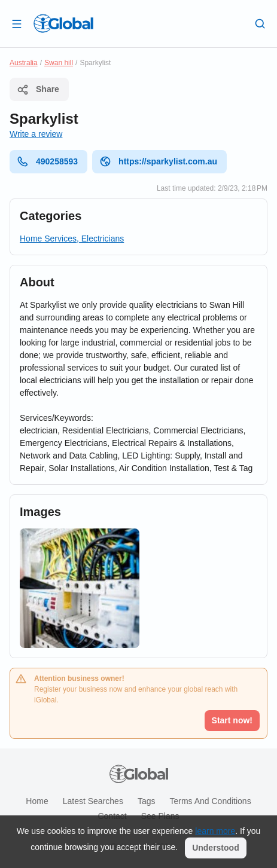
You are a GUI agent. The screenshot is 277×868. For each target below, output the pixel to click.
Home (37, 801)
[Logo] (63, 23)
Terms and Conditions (210, 801)
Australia (24, 63)
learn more (215, 831)
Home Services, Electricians (72, 239)
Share (38, 90)
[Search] (260, 23)
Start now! (232, 720)
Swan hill (59, 63)
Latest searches (93, 801)
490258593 (47, 161)
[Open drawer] (17, 23)
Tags (147, 801)
